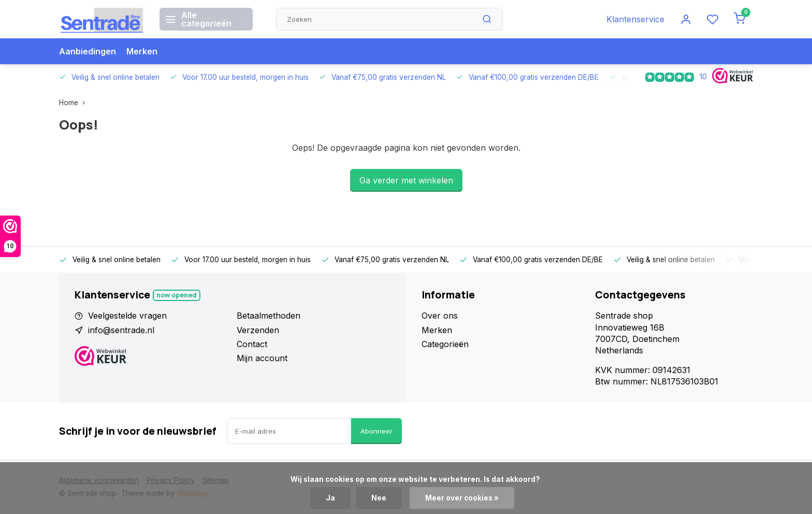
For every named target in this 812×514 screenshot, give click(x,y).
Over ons (440, 316)
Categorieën (445, 344)
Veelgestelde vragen (127, 316)
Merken (142, 51)
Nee (379, 498)
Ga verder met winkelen (406, 180)
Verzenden (258, 330)
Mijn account (262, 358)
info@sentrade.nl (121, 330)
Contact (252, 344)
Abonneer (376, 431)
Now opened (177, 295)
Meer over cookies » (462, 498)
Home (74, 103)
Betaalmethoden (269, 316)
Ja (330, 498)
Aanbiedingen (88, 51)
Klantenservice (635, 19)
